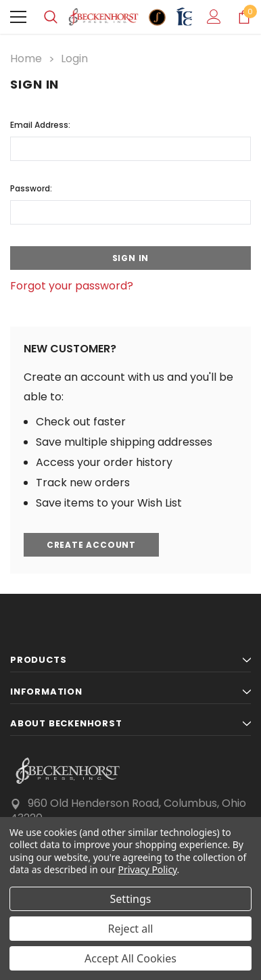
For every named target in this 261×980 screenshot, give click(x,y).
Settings (131, 899)
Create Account (91, 545)
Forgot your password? (72, 286)
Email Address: (40, 125)
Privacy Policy (148, 869)
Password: (31, 188)
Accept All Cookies (130, 958)
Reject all (131, 929)
